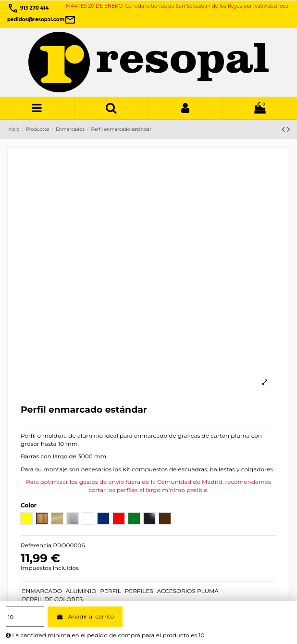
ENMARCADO (42, 591)
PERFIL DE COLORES (52, 599)
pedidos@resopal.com (42, 19)
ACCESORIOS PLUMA (188, 591)
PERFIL (111, 591)
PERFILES (139, 591)
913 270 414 (28, 8)
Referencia (36, 545)
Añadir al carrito (85, 616)
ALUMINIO (81, 591)
